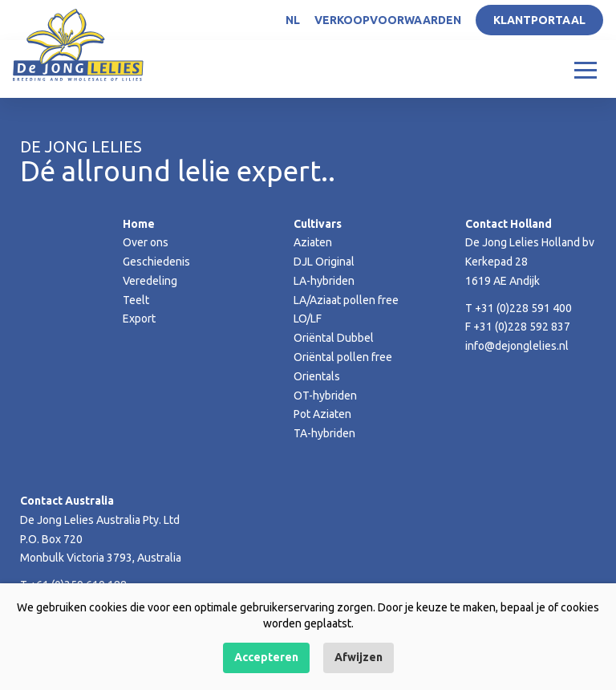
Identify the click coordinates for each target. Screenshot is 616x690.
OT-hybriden (325, 396)
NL (293, 20)
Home (139, 224)
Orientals (317, 376)
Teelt (136, 300)
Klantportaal (539, 20)
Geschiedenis (156, 262)
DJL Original (324, 262)
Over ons (146, 242)
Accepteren (266, 657)
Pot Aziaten (322, 414)
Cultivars (318, 224)
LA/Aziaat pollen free (346, 300)
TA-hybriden (324, 433)
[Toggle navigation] (586, 69)
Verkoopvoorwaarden (388, 20)
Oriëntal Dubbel (334, 338)
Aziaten (313, 242)
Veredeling (150, 281)
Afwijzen (359, 657)
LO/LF (308, 319)
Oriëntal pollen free (343, 357)
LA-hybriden (324, 281)
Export (139, 319)
